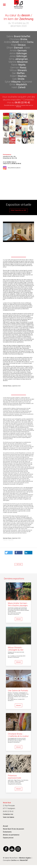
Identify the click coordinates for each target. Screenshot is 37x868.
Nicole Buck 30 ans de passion (13, 829)
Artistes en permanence (11, 835)
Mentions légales (25, 858)
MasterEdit (23, 860)
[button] (9, 553)
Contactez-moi (8, 814)
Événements (7, 832)
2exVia (13, 860)
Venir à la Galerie (9, 817)
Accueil (5, 826)
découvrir (19, 619)
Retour (19, 564)
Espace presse (8, 838)
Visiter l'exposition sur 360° (18, 210)
